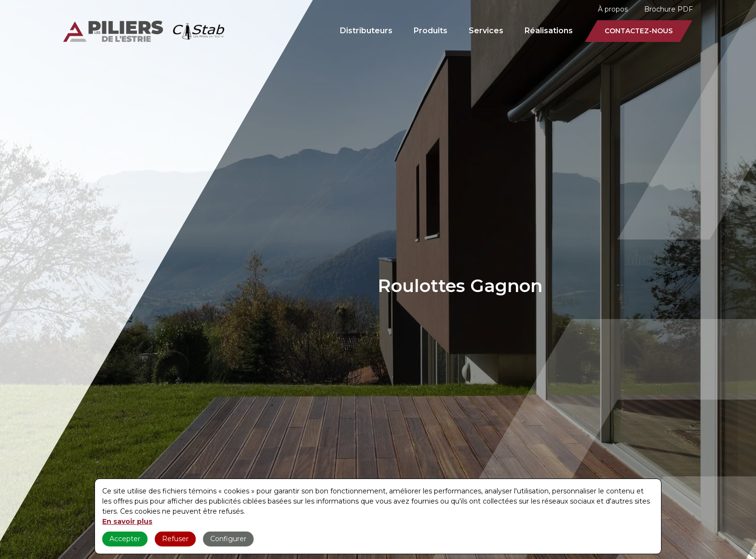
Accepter (125, 539)
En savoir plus (127, 521)
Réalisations (549, 31)
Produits (431, 31)
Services (486, 31)
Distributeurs (366, 31)
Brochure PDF (668, 9)
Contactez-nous (639, 31)
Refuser (175, 539)
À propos (613, 9)
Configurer (228, 539)
